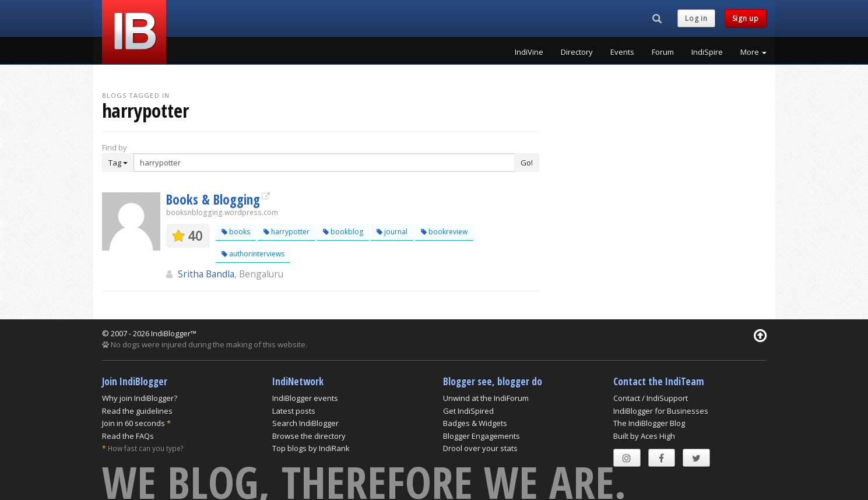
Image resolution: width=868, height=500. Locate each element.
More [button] (753, 52)
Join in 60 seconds (133, 423)
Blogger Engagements (482, 436)
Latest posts (294, 411)
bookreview (444, 232)
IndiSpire (707, 52)
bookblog (343, 232)
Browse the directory (309, 436)
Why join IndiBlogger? (140, 398)
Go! (527, 163)
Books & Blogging (213, 199)
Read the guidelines (137, 411)
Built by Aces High (644, 436)
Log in (696, 18)
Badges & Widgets (475, 423)
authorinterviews (253, 254)
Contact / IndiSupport (651, 398)
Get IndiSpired (468, 411)
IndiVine (529, 52)
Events (622, 52)
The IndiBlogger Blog (649, 423)
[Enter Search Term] (324, 163)
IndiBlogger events (305, 398)
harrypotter (287, 232)
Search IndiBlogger (305, 423)
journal (392, 232)
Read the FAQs (128, 436)
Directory (577, 52)
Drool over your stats (480, 448)
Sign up (746, 18)
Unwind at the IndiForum (486, 398)
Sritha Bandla (206, 274)
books (236, 232)
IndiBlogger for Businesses (661, 411)
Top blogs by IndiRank (311, 448)
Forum (663, 52)
